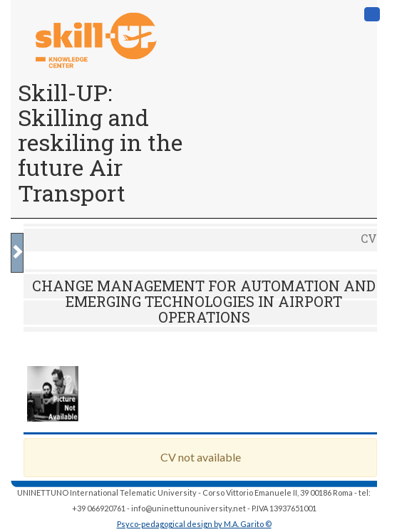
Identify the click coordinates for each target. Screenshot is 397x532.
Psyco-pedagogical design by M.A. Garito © (194, 524)
